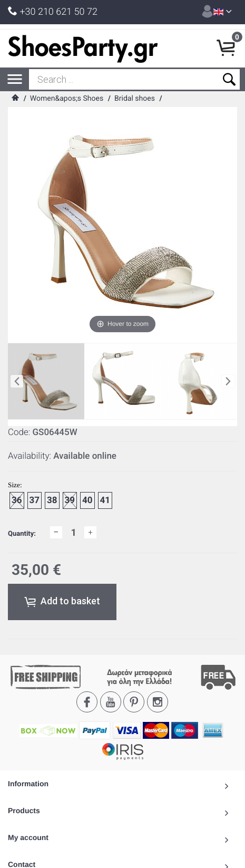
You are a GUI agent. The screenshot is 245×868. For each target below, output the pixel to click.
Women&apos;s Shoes (67, 99)
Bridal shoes (135, 99)
